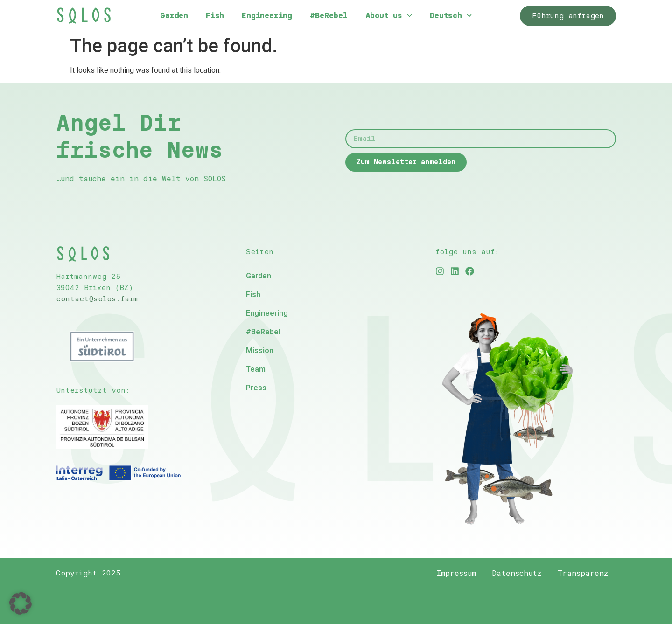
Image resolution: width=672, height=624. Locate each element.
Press (256, 388)
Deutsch (451, 16)
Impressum (450, 573)
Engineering (267, 16)
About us (389, 16)
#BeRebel (329, 16)
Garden (174, 16)
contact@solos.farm (97, 299)
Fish (215, 16)
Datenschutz (513, 573)
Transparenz (581, 573)
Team (256, 369)
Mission (260, 350)
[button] (21, 603)
